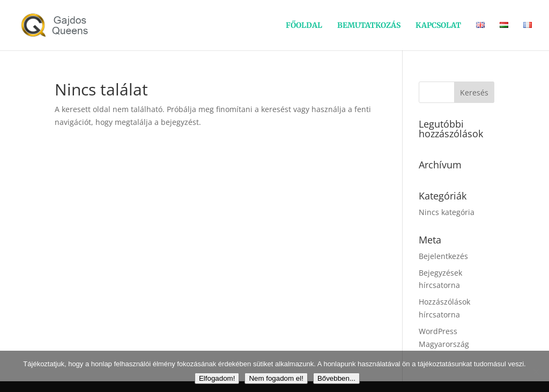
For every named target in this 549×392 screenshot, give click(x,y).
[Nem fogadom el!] (536, 372)
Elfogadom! (217, 378)
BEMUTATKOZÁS (369, 26)
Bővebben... (336, 378)
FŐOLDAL (304, 26)
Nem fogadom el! (276, 378)
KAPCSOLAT (438, 26)
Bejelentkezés (443, 256)
